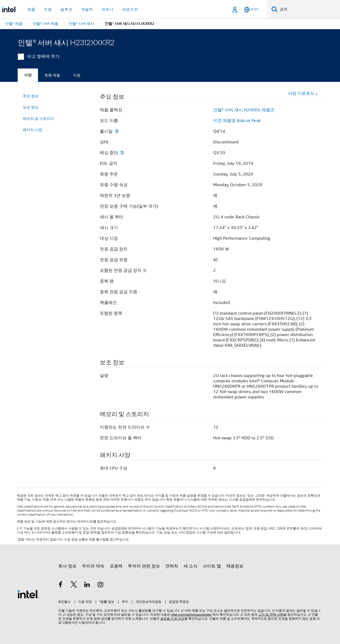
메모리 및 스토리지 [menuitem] (39, 119)
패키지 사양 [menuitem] (33, 130)
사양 (28, 75)
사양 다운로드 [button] (303, 93)
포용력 (116, 566)
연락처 (172, 566)
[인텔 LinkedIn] (87, 585)
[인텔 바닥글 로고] (28, 594)
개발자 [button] (87, 9)
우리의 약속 (93, 566)
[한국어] (251, 9)
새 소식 (190, 566)
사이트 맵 (212, 566)
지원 (77, 75)
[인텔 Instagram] (100, 585)
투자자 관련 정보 (144, 566)
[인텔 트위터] (74, 585)
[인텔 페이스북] (61, 585)
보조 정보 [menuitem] (31, 107)
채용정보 (235, 566)
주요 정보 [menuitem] (31, 96)
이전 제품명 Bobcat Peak (237, 121)
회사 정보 (67, 566)
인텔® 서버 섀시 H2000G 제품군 (244, 110)
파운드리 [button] (130, 9)
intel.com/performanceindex (191, 614)
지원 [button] (48, 9)
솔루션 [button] (66, 9)
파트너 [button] (108, 9)
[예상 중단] (122, 153)
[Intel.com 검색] (309, 9)
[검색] (275, 9)
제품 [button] (31, 9)
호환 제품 (52, 75)
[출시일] (117, 131)
